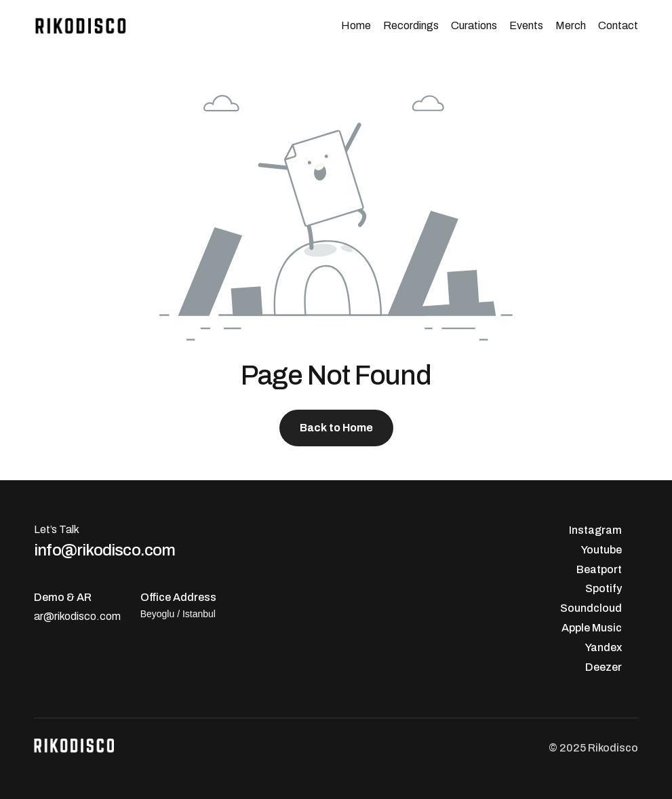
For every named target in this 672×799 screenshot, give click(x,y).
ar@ (44, 616)
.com (108, 616)
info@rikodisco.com (105, 550)
